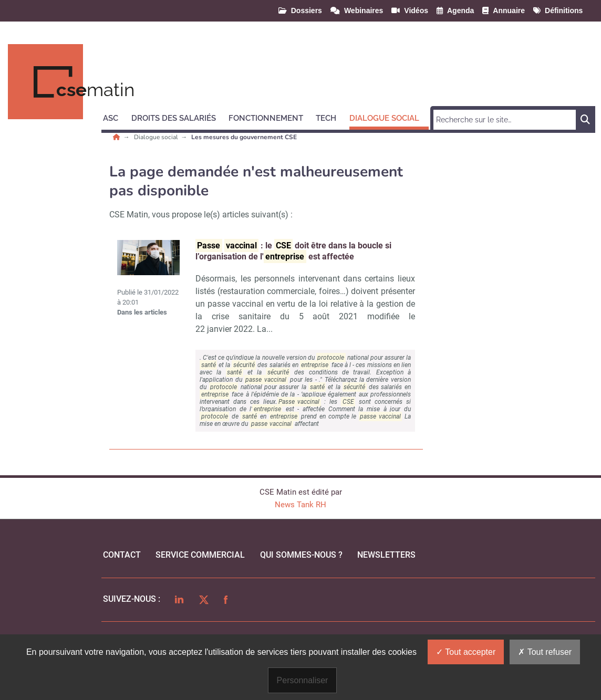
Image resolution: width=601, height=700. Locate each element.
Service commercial (200, 555)
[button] (115, 117)
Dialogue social (157, 137)
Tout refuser (545, 652)
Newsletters (386, 555)
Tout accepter (466, 652)
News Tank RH (300, 505)
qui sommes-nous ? (301, 555)
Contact (122, 555)
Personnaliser (303, 680)
